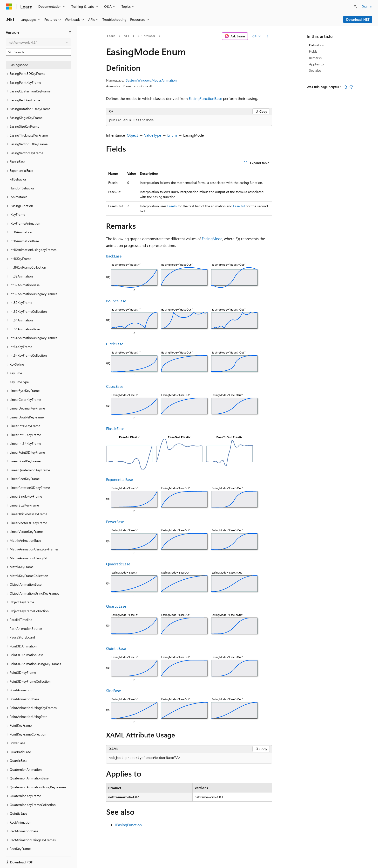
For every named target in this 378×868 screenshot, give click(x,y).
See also (315, 70)
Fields (313, 51)
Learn (111, 36)
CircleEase (115, 344)
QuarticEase (116, 606)
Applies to (316, 64)
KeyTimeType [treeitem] (19, 382)
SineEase (113, 691)
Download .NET (358, 19)
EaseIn (172, 206)
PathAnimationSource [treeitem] (26, 628)
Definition (317, 45)
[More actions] (268, 36)
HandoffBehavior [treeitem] (22, 188)
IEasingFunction (128, 825)
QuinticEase (116, 648)
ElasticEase (115, 428)
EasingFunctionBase (205, 98)
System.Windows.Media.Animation (151, 80)
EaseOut (239, 206)
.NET (126, 36)
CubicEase (115, 386)
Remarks (315, 58)
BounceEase (116, 301)
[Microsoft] (9, 7)
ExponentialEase (119, 479)
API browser (146, 36)
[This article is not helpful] (351, 87)
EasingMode (212, 239)
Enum (172, 135)
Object (132, 135)
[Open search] (355, 7)
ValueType (153, 135)
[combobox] (38, 42)
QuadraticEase (118, 564)
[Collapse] (70, 32)
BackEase (114, 256)
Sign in (367, 6)
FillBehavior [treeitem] (18, 179)
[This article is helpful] (345, 87)
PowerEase (115, 522)
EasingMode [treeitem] (19, 65)
